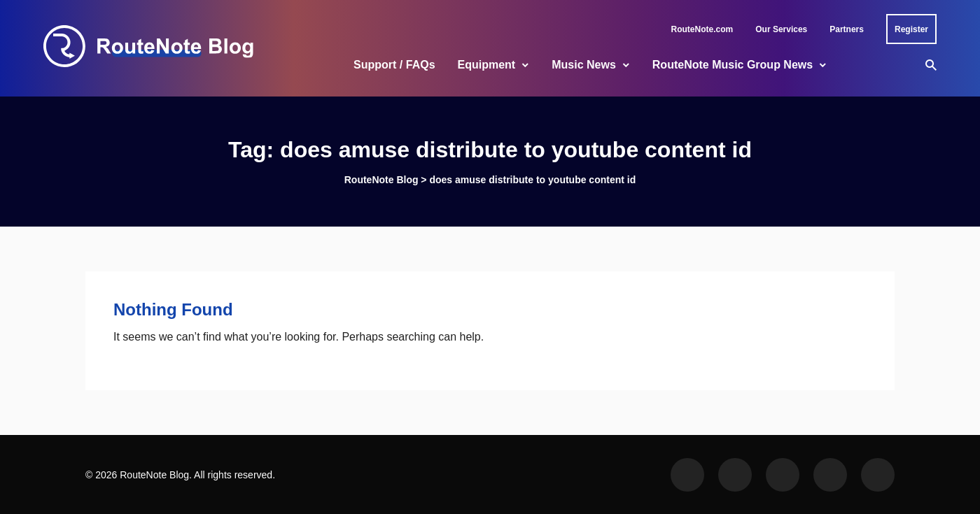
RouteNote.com (702, 29)
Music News (584, 65)
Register (911, 29)
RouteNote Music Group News (733, 65)
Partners (847, 29)
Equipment (487, 65)
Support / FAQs (394, 65)
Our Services (781, 29)
